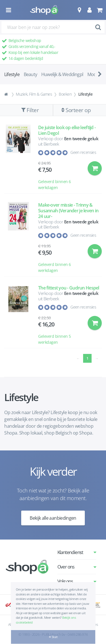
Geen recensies (83, 152)
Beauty (30, 74)
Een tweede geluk (81, 139)
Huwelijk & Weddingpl (62, 74)
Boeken (65, 94)
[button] (79, 10)
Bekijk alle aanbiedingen (53, 518)
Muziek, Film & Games (34, 94)
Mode (93, 74)
